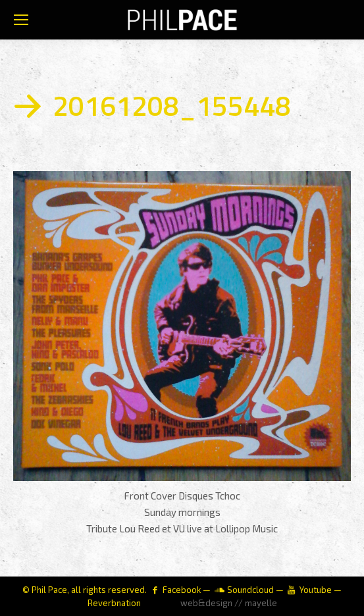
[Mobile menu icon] (21, 20)
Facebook (182, 590)
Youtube (316, 590)
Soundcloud (250, 590)
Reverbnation (114, 603)
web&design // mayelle (229, 603)
